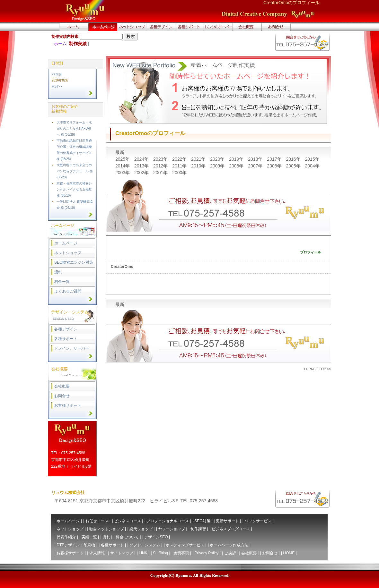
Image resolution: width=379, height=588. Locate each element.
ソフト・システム (145, 545)
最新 (120, 152)
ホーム (60, 44)
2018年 (256, 159)
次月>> (57, 86)
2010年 (199, 166)
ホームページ (66, 243)
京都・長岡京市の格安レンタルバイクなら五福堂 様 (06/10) (74, 189)
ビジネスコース (128, 521)
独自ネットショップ (107, 529)
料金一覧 (62, 282)
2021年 (199, 159)
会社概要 (62, 386)
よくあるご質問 (68, 291)
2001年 (161, 173)
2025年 (123, 159)
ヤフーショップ (172, 529)
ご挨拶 (230, 553)
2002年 (142, 173)
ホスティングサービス (185, 545)
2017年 (275, 159)
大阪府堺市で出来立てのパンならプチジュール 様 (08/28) (75, 171)
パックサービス (258, 521)
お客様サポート (68, 405)
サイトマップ (122, 553)
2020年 (218, 159)
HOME (289, 553)
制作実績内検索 (65, 37)
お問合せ (62, 396)
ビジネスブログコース (231, 529)
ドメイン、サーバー (72, 348)
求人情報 (97, 553)
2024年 (142, 159)
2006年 (275, 166)
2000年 (179, 173)
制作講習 (198, 529)
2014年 (123, 166)
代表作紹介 (66, 537)
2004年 (312, 166)
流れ (58, 272)
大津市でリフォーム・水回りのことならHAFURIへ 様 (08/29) (74, 128)
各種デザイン (66, 329)
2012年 (161, 166)
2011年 (180, 166)
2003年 (123, 173)
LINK (143, 553)
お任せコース (97, 521)
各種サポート (66, 339)
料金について (127, 537)
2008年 (237, 166)
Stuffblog (160, 553)
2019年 (237, 159)
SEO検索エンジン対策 (74, 262)
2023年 (161, 159)
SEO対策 (202, 521)
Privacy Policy (207, 553)
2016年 (294, 159)
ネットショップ (68, 253)
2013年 (142, 166)
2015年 (312, 159)
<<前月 (57, 74)
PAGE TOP (317, 369)
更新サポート (227, 521)
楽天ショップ (141, 529)
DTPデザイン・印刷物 (76, 545)
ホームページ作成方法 (229, 545)
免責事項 (181, 553)
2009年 (218, 166)
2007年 (256, 166)
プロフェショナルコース (168, 521)
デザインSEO (156, 537)
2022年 (180, 159)
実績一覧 (89, 537)
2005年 (294, 166)
